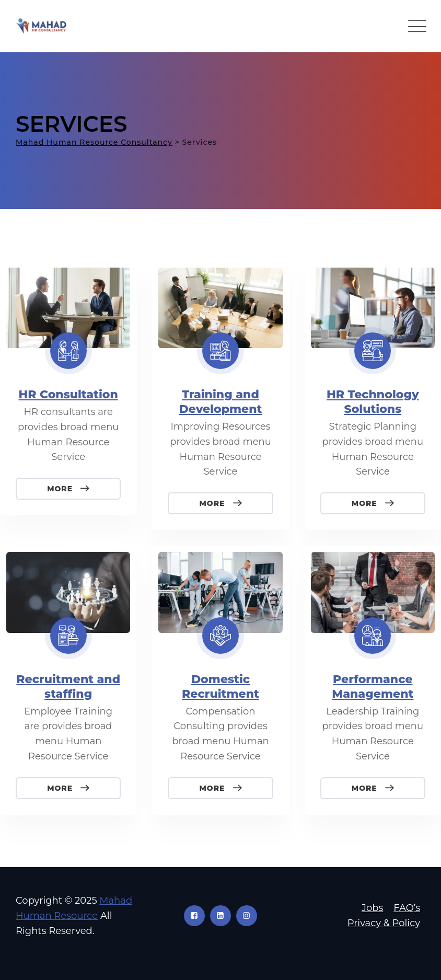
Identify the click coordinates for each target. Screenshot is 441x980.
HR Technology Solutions (373, 402)
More (61, 489)
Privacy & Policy (384, 923)
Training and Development (221, 402)
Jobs (372, 908)
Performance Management (373, 687)
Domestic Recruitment (220, 687)
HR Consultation (68, 394)
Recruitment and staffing (68, 687)
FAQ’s (407, 908)
